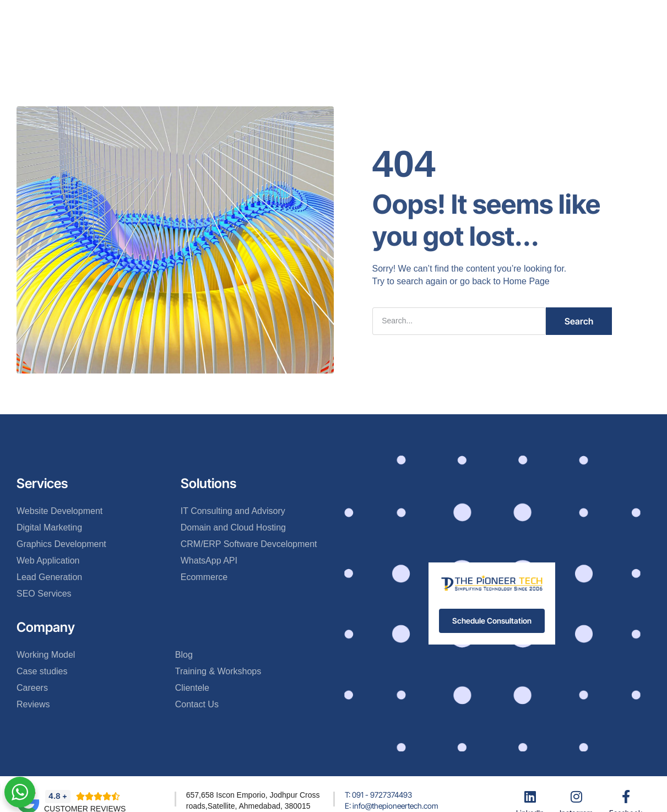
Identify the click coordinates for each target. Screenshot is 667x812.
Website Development (59, 511)
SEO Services (44, 594)
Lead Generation (49, 577)
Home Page (526, 281)
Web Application (48, 561)
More (457, 16)
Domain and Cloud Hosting (233, 527)
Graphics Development (61, 544)
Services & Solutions (307, 16)
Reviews (33, 704)
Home (187, 16)
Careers (32, 688)
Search (579, 321)
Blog (422, 16)
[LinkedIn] (530, 797)
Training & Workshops (218, 671)
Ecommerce (204, 577)
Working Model (46, 655)
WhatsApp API (209, 561)
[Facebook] (626, 797)
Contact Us (327, 48)
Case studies (42, 671)
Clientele (380, 16)
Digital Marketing (49, 527)
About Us (233, 16)
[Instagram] (577, 797)
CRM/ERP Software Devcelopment (249, 544)
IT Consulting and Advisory (233, 511)
